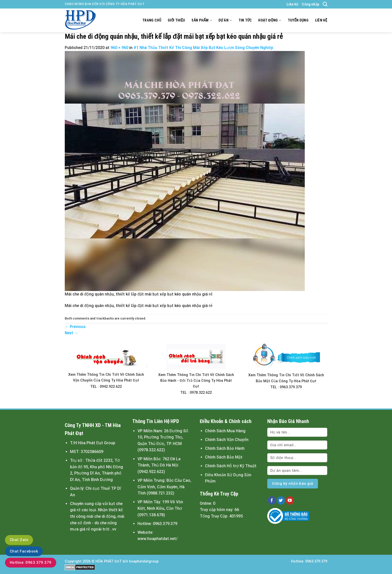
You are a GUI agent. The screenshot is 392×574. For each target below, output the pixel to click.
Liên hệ (292, 4)
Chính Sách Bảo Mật (224, 457)
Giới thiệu (176, 20)
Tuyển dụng (298, 20)
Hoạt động (270, 20)
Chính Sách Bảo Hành (225, 448)
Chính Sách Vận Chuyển (227, 440)
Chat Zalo (19, 540)
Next (71, 333)
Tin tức (245, 20)
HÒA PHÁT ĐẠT (109, 561)
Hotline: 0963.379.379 (31, 562)
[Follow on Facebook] (272, 500)
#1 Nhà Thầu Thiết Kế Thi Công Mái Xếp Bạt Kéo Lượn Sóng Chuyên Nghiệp (203, 48)
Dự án (225, 20)
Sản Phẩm (202, 20)
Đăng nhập (310, 4)
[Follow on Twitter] (281, 500)
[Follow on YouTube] (290, 500)
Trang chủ (152, 20)
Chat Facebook (24, 551)
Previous (75, 327)
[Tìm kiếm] (325, 4)
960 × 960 (119, 48)
